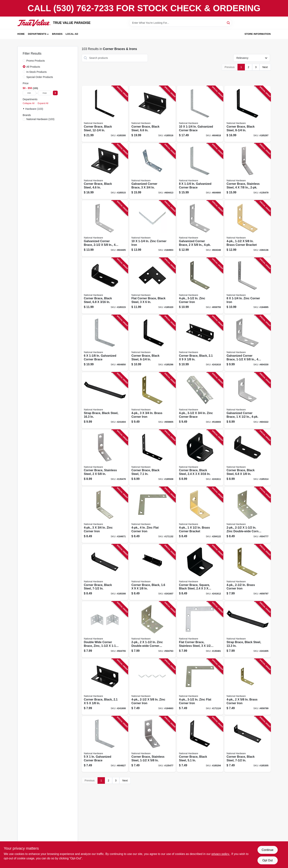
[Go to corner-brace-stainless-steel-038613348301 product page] (152, 744)
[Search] (229, 23)
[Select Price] (55, 93)
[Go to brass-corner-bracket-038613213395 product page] (248, 228)
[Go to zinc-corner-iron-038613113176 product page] (152, 228)
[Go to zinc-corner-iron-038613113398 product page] (200, 286)
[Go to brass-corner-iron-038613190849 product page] (248, 572)
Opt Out (267, 860)
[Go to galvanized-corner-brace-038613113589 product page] (105, 744)
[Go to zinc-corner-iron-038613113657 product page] (248, 286)
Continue (267, 850)
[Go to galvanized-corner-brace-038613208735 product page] (248, 343)
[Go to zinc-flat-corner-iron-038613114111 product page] (152, 515)
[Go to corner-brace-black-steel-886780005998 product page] (248, 458)
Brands (57, 34)
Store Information (258, 34)
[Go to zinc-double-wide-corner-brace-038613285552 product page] (152, 629)
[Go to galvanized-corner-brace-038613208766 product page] (152, 171)
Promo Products (36, 61)
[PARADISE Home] (34, 23)
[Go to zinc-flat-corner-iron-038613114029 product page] (200, 687)
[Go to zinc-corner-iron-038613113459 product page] (105, 515)
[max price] (45, 93)
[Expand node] (24, 109)
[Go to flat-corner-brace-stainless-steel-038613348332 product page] (200, 629)
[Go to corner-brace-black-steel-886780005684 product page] (152, 458)
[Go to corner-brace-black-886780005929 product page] (200, 343)
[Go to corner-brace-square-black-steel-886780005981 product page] (200, 572)
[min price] (29, 93)
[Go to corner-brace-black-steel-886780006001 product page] (105, 286)
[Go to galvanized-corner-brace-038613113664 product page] (200, 171)
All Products (33, 67)
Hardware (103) (34, 109)
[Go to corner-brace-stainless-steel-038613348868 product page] (248, 171)
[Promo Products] (24, 60)
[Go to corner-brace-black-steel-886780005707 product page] (248, 114)
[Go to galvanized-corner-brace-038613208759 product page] (105, 228)
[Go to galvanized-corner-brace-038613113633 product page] (105, 343)
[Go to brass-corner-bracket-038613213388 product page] (200, 515)
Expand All (43, 103)
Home (21, 34)
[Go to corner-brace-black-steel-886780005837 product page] (105, 572)
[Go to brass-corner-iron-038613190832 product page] (248, 687)
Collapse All (29, 103)
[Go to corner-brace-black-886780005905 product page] (105, 687)
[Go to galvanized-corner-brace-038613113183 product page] (200, 114)
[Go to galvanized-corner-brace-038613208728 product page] (248, 400)
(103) (40, 119)
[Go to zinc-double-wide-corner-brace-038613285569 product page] (248, 515)
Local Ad (72, 34)
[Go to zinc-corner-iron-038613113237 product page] (152, 687)
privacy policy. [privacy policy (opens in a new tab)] (220, 854)
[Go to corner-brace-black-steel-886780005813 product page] (248, 744)
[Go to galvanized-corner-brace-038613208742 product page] (200, 228)
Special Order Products (40, 77)
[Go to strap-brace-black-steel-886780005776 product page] (248, 629)
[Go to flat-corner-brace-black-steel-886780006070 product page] (152, 286)
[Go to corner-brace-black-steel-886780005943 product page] (152, 114)
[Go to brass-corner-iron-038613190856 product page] (152, 400)
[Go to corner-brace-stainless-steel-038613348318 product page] (105, 458)
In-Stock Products (37, 72)
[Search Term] (181, 23)
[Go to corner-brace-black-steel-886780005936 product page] (105, 171)
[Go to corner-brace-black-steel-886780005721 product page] (105, 114)
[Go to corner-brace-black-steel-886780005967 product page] (200, 458)
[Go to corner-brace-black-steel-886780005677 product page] (200, 744)
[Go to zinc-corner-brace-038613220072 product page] (200, 400)
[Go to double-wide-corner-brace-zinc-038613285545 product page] (105, 629)
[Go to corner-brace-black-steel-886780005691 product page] (152, 343)
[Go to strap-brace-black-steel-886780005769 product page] (105, 400)
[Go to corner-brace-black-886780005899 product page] (152, 572)
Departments (37, 34)
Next (265, 67)
